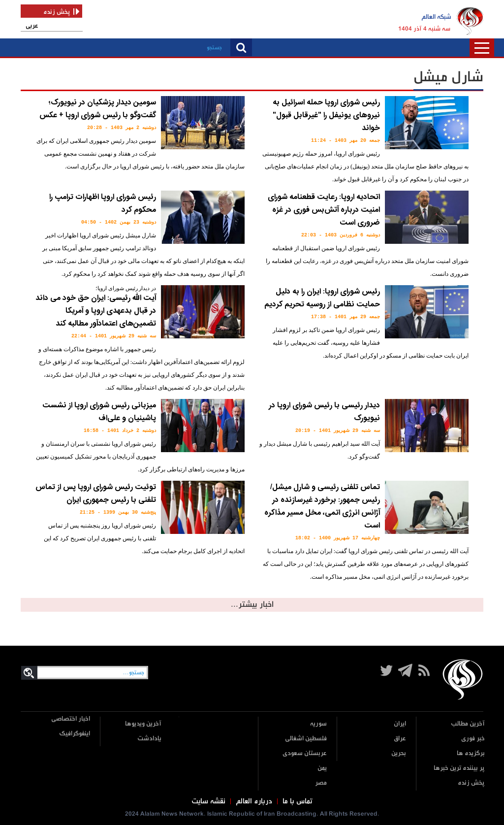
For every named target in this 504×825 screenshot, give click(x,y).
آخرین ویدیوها (143, 724)
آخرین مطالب (468, 724)
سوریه (318, 724)
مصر (321, 783)
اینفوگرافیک (75, 734)
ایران (400, 724)
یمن (322, 768)
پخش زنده (471, 783)
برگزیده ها (471, 753)
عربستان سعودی (305, 753)
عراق (400, 739)
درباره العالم (254, 801)
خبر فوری (473, 739)
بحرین (399, 753)
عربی (32, 26)
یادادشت (149, 739)
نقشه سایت (208, 801)
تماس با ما (298, 801)
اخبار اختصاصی (71, 719)
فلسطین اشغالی (306, 739)
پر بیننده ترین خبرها (459, 768)
